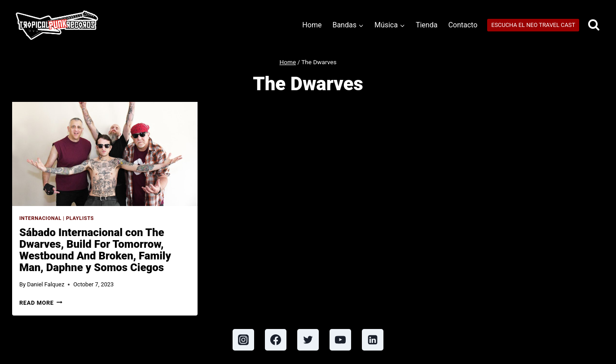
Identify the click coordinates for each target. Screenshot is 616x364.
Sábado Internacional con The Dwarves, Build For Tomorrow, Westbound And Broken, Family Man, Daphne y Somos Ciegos (95, 250)
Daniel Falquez (46, 284)
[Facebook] (276, 340)
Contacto (463, 25)
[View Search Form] (594, 25)
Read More (41, 303)
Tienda (427, 25)
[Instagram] (243, 340)
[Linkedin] (373, 340)
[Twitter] (308, 340)
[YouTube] (340, 340)
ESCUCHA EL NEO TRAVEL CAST (533, 25)
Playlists (80, 218)
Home (312, 25)
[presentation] (105, 154)
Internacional (40, 218)
